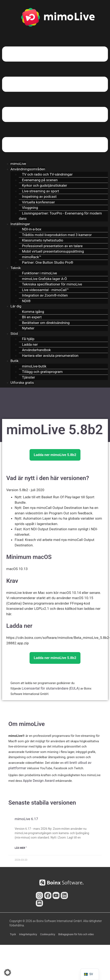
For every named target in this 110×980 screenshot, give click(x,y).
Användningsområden (28, 169)
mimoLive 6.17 (26, 819)
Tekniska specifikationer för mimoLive (52, 284)
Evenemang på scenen (40, 180)
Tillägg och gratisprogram (42, 372)
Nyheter (28, 328)
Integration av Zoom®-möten (45, 295)
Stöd (14, 334)
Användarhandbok (36, 350)
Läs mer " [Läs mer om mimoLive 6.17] (21, 848)
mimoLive (18, 164)
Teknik (16, 268)
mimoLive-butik (34, 366)
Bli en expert (32, 317)
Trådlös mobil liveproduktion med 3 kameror (57, 235)
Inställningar (20, 224)
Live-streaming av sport (41, 191)
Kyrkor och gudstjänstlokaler (45, 185)
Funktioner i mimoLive (39, 273)
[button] (55, 100)
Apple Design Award (39, 781)
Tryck (13, 934)
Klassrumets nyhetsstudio (43, 240)
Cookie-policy (48, 934)
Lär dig (16, 306)
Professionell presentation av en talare (52, 246)
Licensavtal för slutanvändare (45, 688)
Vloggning (30, 208)
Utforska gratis (22, 383)
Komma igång (33, 312)
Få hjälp (28, 339)
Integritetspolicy (28, 934)
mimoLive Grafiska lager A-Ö (44, 279)
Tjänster (28, 377)
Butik (14, 361)
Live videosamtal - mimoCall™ (45, 290)
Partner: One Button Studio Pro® (48, 262)
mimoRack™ (32, 257)
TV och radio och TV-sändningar (47, 174)
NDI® (26, 301)
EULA (74, 688)
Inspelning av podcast (39, 197)
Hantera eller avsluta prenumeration (50, 356)
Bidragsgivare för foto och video (76, 934)
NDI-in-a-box (32, 229)
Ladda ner (30, 344)
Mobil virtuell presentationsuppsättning (53, 251)
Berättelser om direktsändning (46, 323)
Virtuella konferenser (38, 202)
